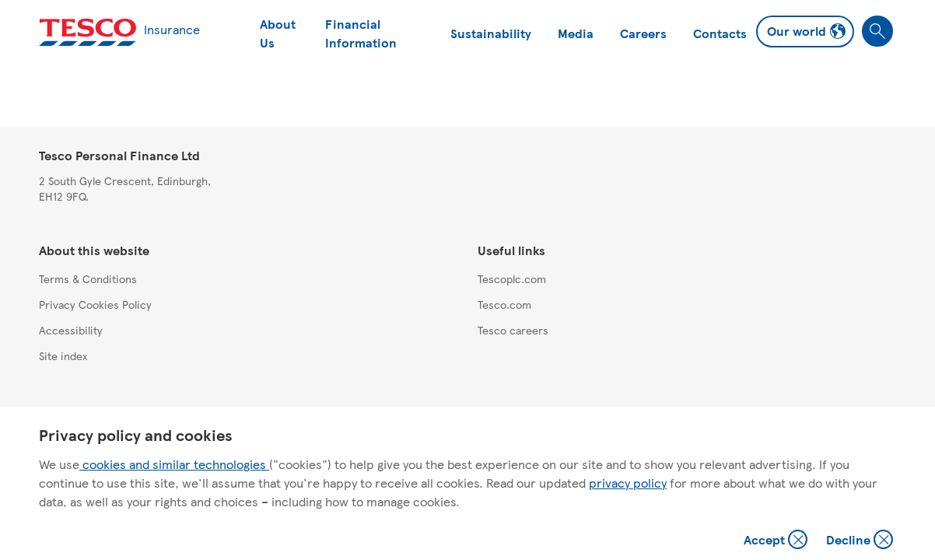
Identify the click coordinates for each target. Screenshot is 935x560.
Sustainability (491, 33)
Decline (860, 541)
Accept (777, 541)
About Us (278, 33)
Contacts (720, 33)
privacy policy (628, 483)
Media (576, 33)
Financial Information (361, 33)
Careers (643, 33)
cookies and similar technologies (174, 464)
